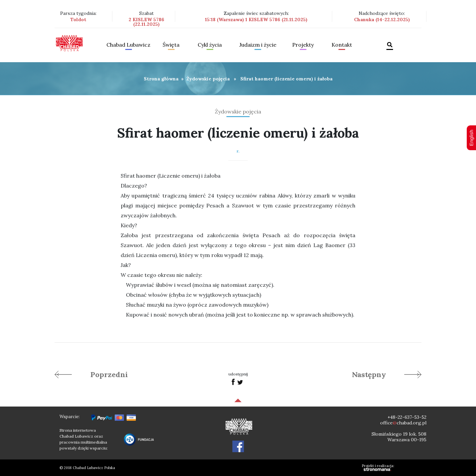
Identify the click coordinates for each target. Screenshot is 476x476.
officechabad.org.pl (403, 423)
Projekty (303, 45)
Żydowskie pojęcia (208, 79)
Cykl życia (210, 45)
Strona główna (161, 79)
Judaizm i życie (258, 45)
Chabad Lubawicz (128, 45)
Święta (171, 45)
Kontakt (342, 45)
